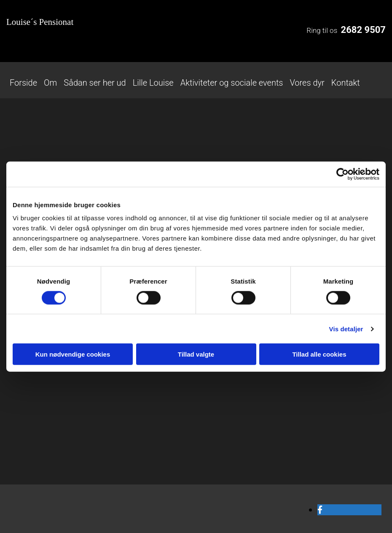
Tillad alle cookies (319, 354)
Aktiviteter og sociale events (232, 83)
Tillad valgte (196, 354)
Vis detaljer (346, 329)
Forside (23, 83)
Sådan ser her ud (95, 83)
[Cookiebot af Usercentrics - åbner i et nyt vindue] (342, 174)
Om (50, 83)
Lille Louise (153, 83)
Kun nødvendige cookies (73, 354)
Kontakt (346, 83)
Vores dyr (307, 83)
